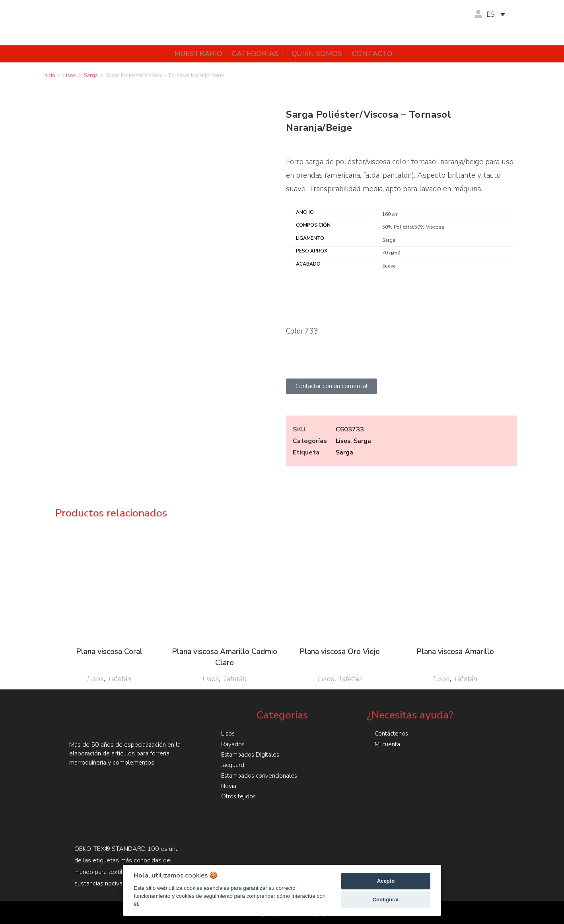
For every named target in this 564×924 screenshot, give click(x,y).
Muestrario (193, 54)
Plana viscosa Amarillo (455, 652)
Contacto (374, 54)
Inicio (49, 76)
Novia (229, 785)
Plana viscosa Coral (109, 652)
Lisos (70, 76)
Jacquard (233, 765)
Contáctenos (392, 734)
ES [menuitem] (491, 15)
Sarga (91, 76)
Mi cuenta (388, 744)
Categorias (254, 54)
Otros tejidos (239, 796)
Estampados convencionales (261, 775)
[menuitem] (500, 15)
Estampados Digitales (251, 754)
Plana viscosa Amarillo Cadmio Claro (225, 657)
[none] (500, 15)
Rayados (233, 744)
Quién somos (317, 54)
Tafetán (119, 679)
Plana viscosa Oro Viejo (340, 652)
